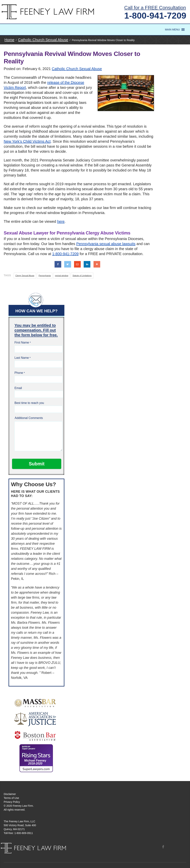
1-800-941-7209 (155, 16)
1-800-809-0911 (24, 833)
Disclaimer (10, 794)
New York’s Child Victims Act (27, 141)
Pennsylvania (45, 276)
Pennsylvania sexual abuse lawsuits (106, 244)
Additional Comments (29, 418)
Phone (19, 373)
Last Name (22, 358)
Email (18, 388)
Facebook (163, 847)
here (61, 221)
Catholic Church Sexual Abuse (77, 69)
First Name (22, 342)
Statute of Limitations (82, 276)
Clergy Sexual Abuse (25, 276)
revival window (62, 276)
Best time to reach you (29, 403)
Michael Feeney (35, 762)
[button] (172, 30)
